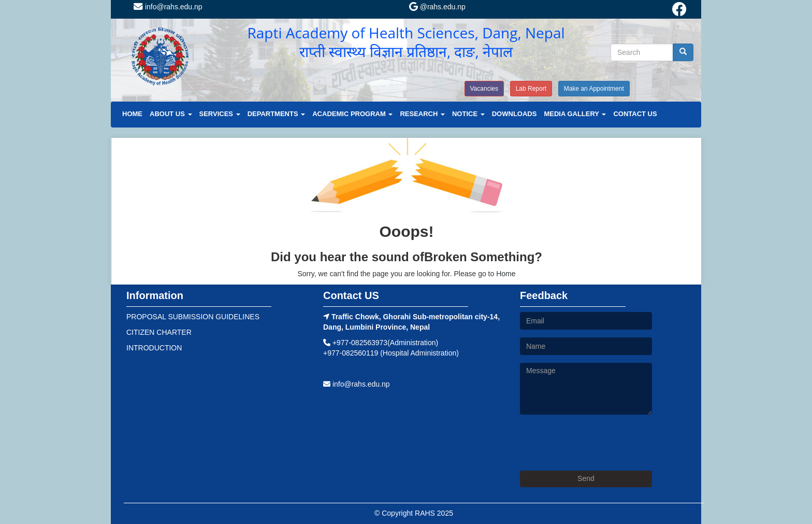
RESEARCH (422, 114)
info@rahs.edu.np (168, 7)
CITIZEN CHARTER (159, 332)
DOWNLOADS (514, 114)
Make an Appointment (594, 89)
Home (506, 274)
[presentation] (599, 443)
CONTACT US (635, 114)
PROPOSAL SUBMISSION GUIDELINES (193, 317)
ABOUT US (171, 114)
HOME (132, 114)
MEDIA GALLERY (575, 114)
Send (586, 478)
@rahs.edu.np (437, 7)
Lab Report (531, 89)
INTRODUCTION (154, 348)
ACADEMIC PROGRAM (352, 114)
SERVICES (220, 114)
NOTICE (468, 114)
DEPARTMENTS (277, 114)
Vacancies (484, 89)
